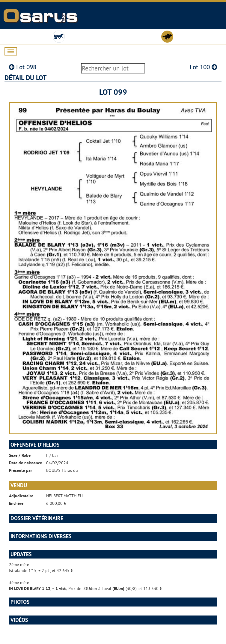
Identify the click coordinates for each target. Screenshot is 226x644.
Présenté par (21, 470)
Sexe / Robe (20, 455)
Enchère (16, 503)
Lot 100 (203, 67)
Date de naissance (25, 463)
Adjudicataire (21, 496)
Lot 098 (23, 67)
